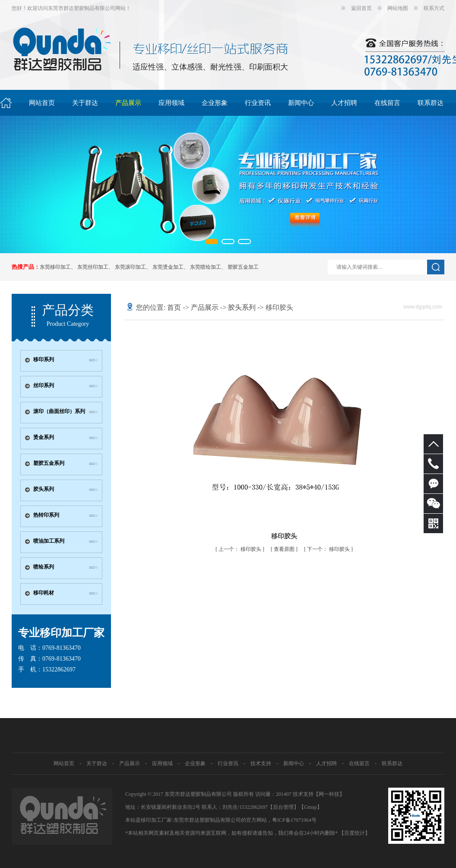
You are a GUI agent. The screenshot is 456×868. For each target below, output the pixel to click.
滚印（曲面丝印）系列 (59, 411)
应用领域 (171, 103)
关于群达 (85, 103)
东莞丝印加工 (93, 267)
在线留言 (387, 103)
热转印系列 (46, 515)
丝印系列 (44, 385)
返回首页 (361, 8)
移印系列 (44, 359)
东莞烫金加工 (168, 267)
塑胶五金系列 (49, 463)
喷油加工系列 (49, 541)
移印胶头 (241, 549)
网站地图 (398, 8)
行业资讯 (258, 103)
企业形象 (215, 103)
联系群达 (431, 103)
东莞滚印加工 (130, 267)
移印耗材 (44, 593)
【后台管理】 (283, 807)
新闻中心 (301, 103)
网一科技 (329, 794)
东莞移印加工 (55, 267)
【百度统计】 (355, 833)
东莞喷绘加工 (206, 267)
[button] (212, 242)
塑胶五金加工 (243, 267)
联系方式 (434, 8)
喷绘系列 (44, 567)
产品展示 (128, 103)
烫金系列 (44, 437)
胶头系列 (44, 489)
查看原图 (285, 549)
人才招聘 (344, 103)
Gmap (310, 807)
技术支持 (261, 763)
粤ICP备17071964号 (294, 820)
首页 (174, 307)
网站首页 (42, 103)
